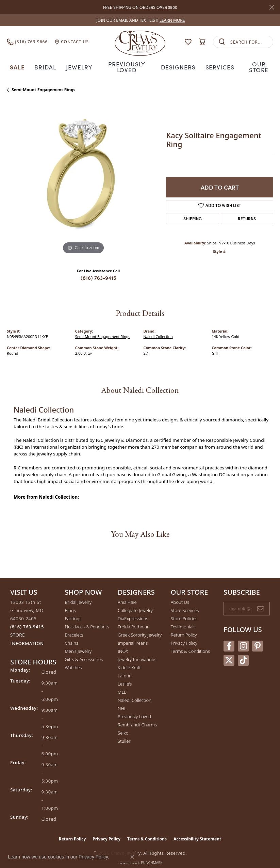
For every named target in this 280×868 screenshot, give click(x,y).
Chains (71, 636)
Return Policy (184, 628)
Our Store (261, 63)
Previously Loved (127, 63)
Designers (179, 63)
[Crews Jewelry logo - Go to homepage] (140, 42)
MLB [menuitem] (122, 685)
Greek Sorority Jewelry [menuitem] (140, 628)
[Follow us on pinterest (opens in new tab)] (258, 639)
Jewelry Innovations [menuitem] (137, 652)
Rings (70, 603)
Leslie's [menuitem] (125, 677)
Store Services (185, 603)
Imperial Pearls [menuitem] (133, 636)
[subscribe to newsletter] (261, 601)
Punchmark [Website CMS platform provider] (152, 855)
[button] (188, 42)
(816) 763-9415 (98, 270)
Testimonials (183, 620)
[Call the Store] (27, 620)
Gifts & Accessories (84, 652)
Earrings (73, 611)
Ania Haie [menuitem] (127, 595)
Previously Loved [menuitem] (134, 709)
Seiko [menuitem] (123, 726)
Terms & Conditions (190, 644)
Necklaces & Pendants (87, 620)
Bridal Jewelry (78, 595)
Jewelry (78, 63)
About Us (180, 595)
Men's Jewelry (78, 644)
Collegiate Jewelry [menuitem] (135, 603)
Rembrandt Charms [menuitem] (137, 718)
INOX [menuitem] (123, 644)
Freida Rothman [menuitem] (134, 620)
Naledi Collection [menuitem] (135, 693)
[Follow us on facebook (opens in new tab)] (229, 639)
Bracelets (74, 628)
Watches (73, 660)
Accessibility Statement (197, 832)
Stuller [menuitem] (124, 734)
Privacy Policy (184, 636)
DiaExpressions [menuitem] (133, 611)
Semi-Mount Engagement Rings (44, 83)
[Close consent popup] (132, 857)
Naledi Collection (158, 329)
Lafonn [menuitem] (125, 669)
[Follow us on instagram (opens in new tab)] (243, 639)
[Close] (272, 7)
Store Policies (184, 611)
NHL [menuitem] (122, 701)
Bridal (43, 63)
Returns (247, 211)
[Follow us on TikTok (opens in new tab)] (243, 653)
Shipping (193, 211)
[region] (83, 172)
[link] (140, 20)
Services (220, 63)
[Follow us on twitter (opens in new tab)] (229, 653)
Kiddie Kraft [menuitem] (129, 660)
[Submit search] (222, 42)
